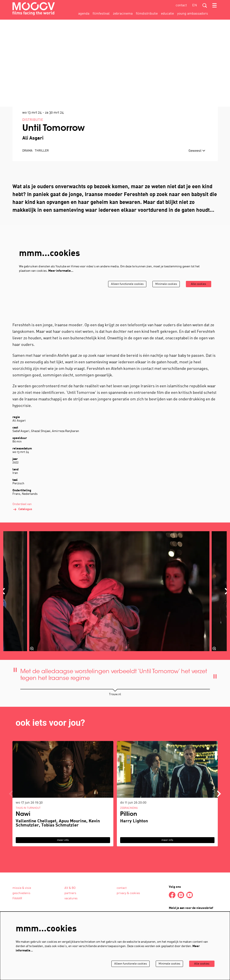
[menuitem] (84, 14)
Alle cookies (197, 315)
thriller (42, 182)
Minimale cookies (163, 315)
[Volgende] (219, 825)
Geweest (197, 182)
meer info (63, 871)
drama (27, 182)
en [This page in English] (195, 5)
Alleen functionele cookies (122, 315)
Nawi (23, 845)
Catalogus (22, 540)
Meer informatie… (61, 302)
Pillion (129, 845)
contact (181, 5)
